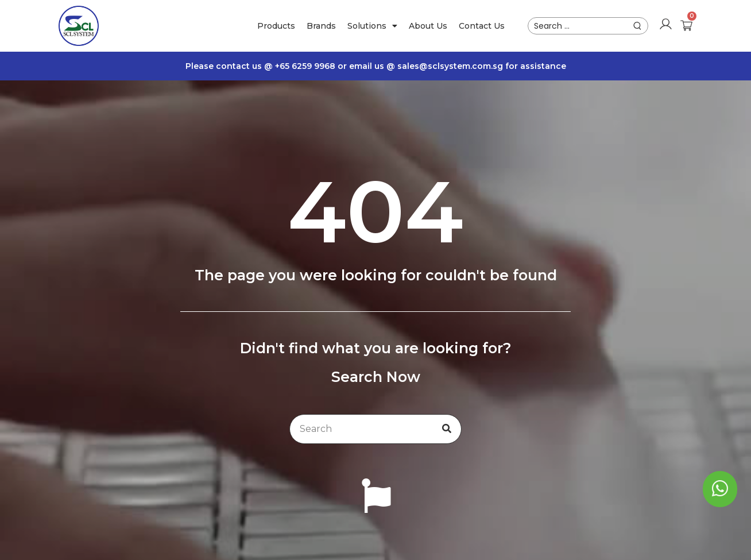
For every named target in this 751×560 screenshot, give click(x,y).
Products (276, 26)
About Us (428, 26)
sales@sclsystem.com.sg (450, 66)
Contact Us (482, 26)
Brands (321, 26)
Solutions (372, 26)
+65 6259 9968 (306, 66)
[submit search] (637, 26)
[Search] (447, 429)
